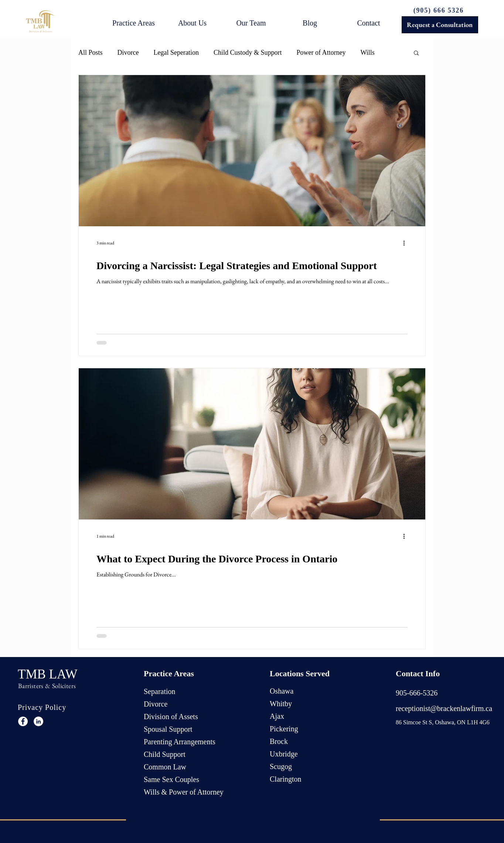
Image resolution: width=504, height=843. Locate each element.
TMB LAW (47, 674)
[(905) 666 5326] (439, 10)
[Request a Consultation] (440, 25)
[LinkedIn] (38, 721)
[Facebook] (23, 721)
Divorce (128, 53)
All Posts (91, 53)
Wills (367, 53)
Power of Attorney (321, 53)
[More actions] (406, 243)
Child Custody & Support (248, 53)
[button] (134, 23)
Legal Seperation (176, 53)
